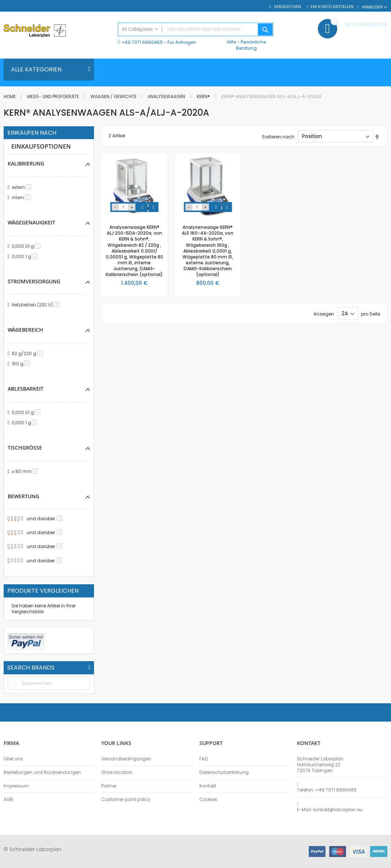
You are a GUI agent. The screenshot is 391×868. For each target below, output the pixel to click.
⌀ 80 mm (26, 473)
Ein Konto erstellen (332, 7)
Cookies (208, 800)
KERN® (204, 96)
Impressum (16, 786)
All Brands (89, 670)
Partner (109, 786)
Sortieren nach (278, 136)
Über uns (13, 759)
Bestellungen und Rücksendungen (42, 772)
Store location (117, 772)
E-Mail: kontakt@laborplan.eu (330, 810)
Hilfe (231, 42)
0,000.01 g (27, 247)
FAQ (204, 759)
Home (10, 96)
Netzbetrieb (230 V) (37, 306)
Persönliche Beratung (251, 45)
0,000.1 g (26, 257)
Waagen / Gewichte (114, 96)
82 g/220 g (28, 355)
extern (23, 187)
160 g (22, 365)
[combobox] (195, 29)
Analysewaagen (167, 96)
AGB (8, 800)
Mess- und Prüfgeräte (54, 96)
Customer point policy (126, 800)
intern (22, 198)
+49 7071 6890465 (142, 42)
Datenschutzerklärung (224, 772)
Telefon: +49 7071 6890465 (327, 790)
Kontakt (208, 786)
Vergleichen (287, 7)
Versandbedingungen (126, 759)
